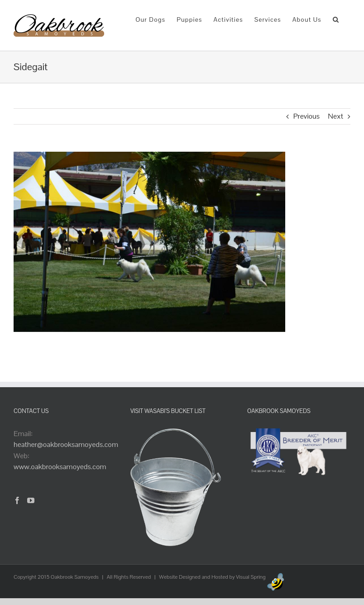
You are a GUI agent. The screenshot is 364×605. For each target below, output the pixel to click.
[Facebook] (17, 500)
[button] (336, 19)
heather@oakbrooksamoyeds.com (66, 444)
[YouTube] (31, 500)
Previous (307, 116)
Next (335, 116)
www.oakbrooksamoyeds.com (60, 467)
